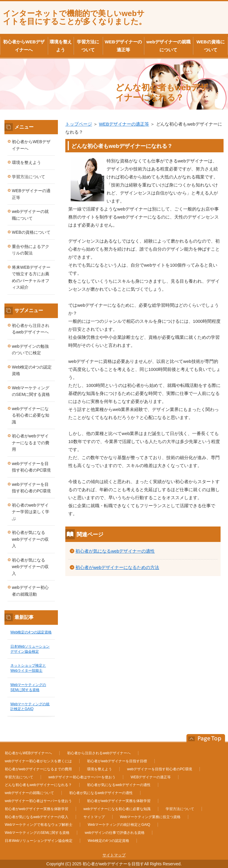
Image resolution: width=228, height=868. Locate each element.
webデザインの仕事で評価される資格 (115, 833)
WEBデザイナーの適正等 (123, 46)
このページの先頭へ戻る (203, 738)
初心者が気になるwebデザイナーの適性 (115, 551)
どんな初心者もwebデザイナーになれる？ (38, 785)
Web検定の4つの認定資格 (32, 370)
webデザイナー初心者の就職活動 (30, 591)
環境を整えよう (61, 46)
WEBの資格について (211, 46)
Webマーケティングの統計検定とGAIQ (119, 825)
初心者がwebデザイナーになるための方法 (117, 567)
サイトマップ (94, 817)
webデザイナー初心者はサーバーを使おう (82, 777)
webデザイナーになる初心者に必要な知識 (31, 415)
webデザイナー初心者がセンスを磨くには (38, 761)
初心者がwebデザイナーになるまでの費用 (31, 443)
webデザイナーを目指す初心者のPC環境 (31, 467)
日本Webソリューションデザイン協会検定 (39, 841)
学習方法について (88, 46)
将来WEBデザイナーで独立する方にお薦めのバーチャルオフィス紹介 (31, 277)
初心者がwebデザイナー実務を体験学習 (119, 801)
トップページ (79, 124)
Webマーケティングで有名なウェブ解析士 (39, 825)
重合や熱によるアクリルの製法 (31, 250)
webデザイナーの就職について (168, 46)
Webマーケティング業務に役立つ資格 (150, 817)
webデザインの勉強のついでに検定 (30, 350)
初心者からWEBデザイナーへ (24, 46)
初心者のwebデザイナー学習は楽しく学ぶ (31, 512)
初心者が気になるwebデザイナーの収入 (30, 539)
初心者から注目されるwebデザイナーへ (31, 329)
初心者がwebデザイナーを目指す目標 (117, 761)
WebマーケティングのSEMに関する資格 (31, 391)
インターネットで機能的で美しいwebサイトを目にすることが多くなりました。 (75, 17)
